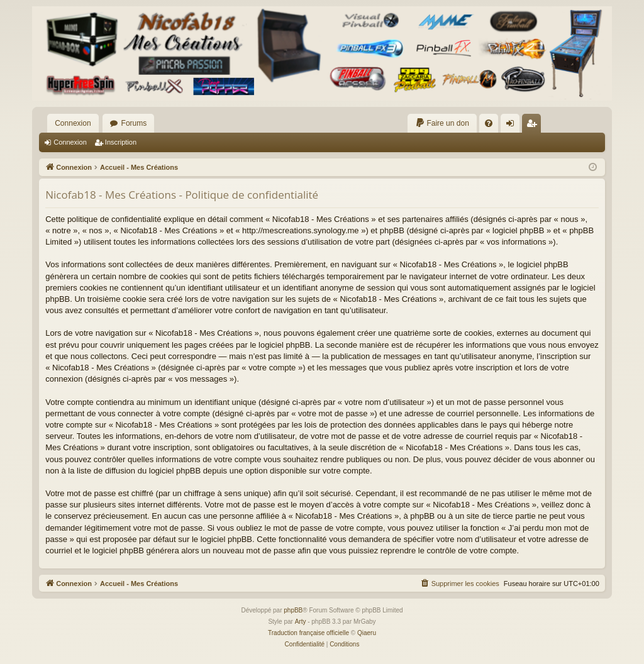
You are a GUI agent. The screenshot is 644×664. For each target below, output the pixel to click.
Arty (301, 622)
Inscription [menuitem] (534, 126)
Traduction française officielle (308, 633)
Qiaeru (367, 633)
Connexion (73, 123)
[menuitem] (442, 123)
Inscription (121, 142)
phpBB (293, 610)
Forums (134, 123)
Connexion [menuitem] (512, 126)
